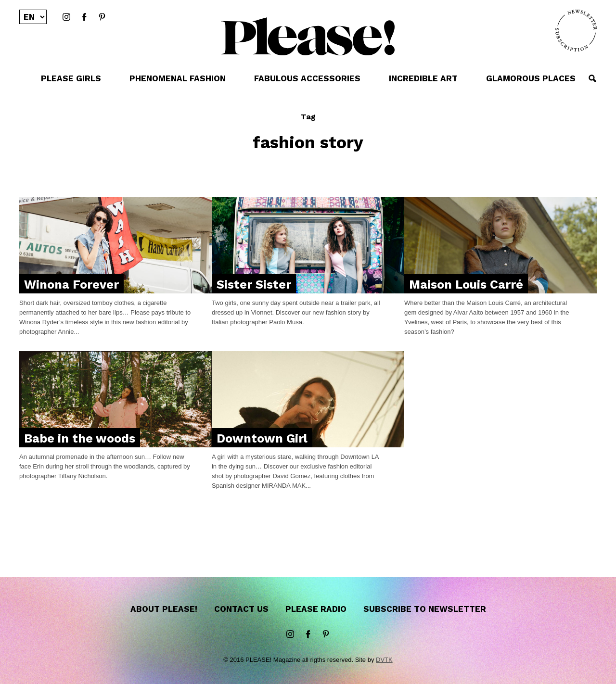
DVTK (384, 660)
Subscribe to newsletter (425, 609)
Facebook (84, 17)
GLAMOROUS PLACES (531, 78)
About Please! (164, 609)
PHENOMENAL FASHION (178, 78)
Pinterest (102, 17)
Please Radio (316, 609)
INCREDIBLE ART (423, 78)
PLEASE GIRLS (71, 78)
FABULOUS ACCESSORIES (307, 78)
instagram (66, 17)
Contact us (241, 609)
